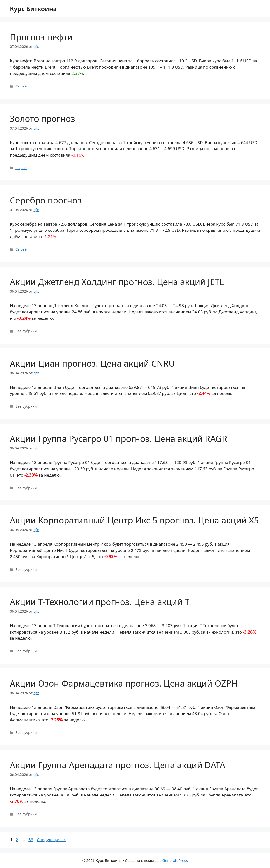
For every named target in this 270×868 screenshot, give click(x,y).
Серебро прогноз (46, 200)
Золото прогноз (42, 119)
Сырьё (21, 86)
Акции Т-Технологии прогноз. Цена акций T (100, 602)
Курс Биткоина (33, 9)
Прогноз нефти (41, 37)
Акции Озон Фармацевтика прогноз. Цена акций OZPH (124, 683)
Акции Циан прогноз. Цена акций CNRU (92, 363)
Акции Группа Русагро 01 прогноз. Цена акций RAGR (118, 439)
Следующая (51, 840)
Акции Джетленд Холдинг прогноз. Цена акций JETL (117, 282)
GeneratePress (175, 860)
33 (31, 840)
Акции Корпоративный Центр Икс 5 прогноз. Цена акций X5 (134, 520)
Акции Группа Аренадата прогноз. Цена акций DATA (118, 765)
